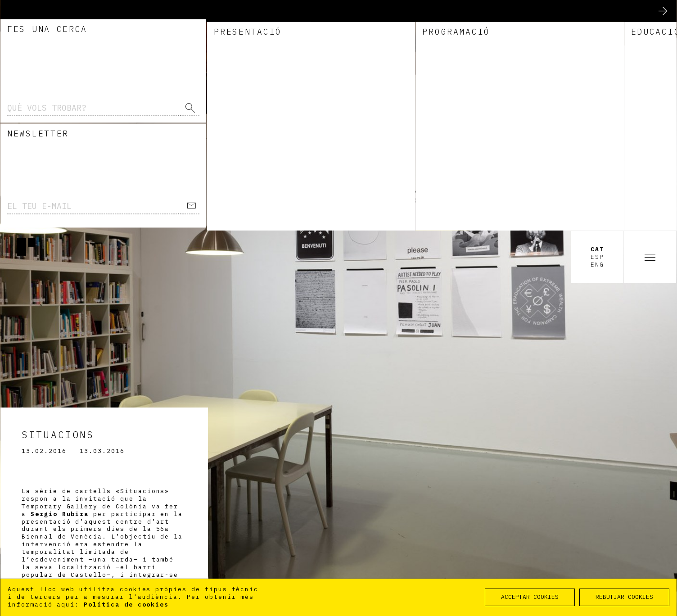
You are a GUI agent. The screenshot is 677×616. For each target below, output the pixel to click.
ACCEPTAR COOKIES (530, 597)
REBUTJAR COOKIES (624, 597)
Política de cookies (126, 605)
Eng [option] (597, 34)
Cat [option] (597, 19)
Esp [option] (597, 26)
